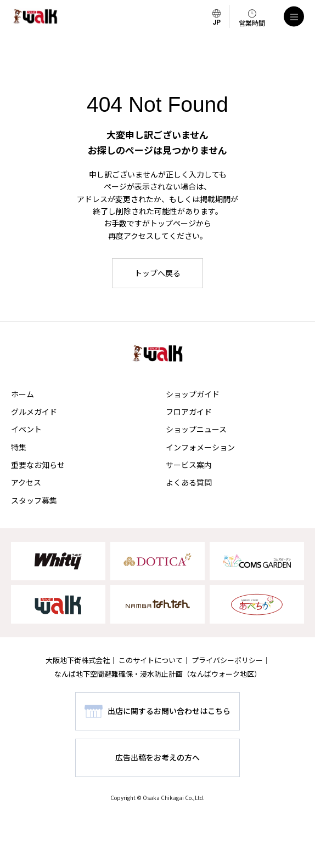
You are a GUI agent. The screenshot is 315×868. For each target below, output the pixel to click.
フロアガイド (189, 412)
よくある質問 (189, 482)
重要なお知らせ (38, 465)
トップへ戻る (157, 273)
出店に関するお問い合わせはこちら (169, 711)
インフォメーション (200, 447)
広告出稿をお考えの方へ (157, 757)
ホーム (22, 394)
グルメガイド (34, 412)
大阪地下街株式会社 (78, 660)
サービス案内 (189, 465)
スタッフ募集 (34, 500)
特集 (19, 447)
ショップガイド (193, 394)
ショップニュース (196, 429)
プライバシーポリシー (227, 660)
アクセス (26, 482)
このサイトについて (151, 660)
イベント (26, 429)
